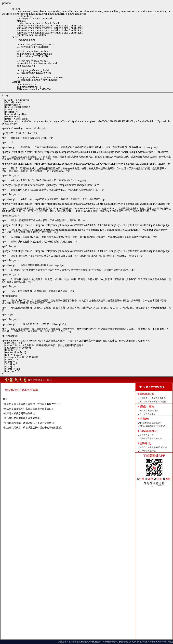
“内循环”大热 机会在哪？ (151, 423)
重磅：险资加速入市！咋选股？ (154, 402)
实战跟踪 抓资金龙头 (149, 411)
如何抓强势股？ (147, 435)
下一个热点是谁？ (148, 414)
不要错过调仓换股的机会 (151, 438)
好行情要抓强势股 (148, 451)
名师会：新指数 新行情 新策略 (153, 447)
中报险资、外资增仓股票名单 (153, 398)
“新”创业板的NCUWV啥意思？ (153, 426)
